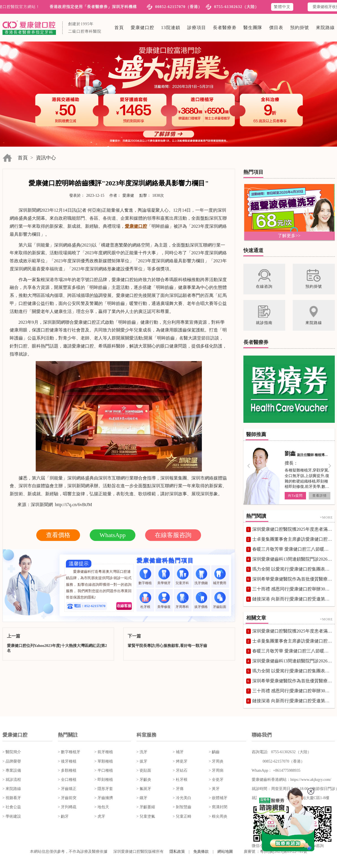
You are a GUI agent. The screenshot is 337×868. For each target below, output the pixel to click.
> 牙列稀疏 (67, 807)
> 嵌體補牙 (218, 798)
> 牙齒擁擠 (104, 798)
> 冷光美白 (182, 798)
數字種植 (146, 576)
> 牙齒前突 (67, 798)
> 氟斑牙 (144, 789)
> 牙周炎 (216, 761)
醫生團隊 (253, 28)
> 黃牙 (214, 789)
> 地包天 (102, 807)
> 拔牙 (142, 761)
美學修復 (164, 600)
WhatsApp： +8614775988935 (276, 770)
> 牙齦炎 (144, 780)
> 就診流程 (12, 780)
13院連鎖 (171, 28)
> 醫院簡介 (12, 752)
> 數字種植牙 (69, 752)
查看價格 (58, 535)
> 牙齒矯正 (67, 789)
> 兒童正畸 (182, 816)
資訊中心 (46, 158)
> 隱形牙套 (104, 789)
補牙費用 (220, 576)
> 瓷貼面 (144, 770)
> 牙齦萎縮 (146, 807)
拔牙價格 (201, 600)
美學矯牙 (164, 576)
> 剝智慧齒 (182, 807)
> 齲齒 (214, 752)
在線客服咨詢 (173, 535)
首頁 (119, 28)
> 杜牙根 (180, 780)
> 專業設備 (12, 770)
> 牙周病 (216, 770)
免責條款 (201, 852)
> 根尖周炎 (218, 816)
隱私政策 (177, 852)
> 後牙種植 (67, 761)
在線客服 (124, 606)
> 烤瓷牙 (180, 761)
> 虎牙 (100, 816)
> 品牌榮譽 (12, 761)
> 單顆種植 (104, 761)
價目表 (276, 28)
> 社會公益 (12, 807)
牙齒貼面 (220, 600)
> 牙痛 (178, 789)
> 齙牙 (63, 816)
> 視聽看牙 (12, 798)
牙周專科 (183, 600)
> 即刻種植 (104, 780)
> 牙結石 (180, 770)
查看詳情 (319, 496)
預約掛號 (300, 28)
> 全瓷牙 (216, 780)
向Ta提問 (295, 496)
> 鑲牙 (142, 798)
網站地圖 (225, 852)
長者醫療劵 (225, 28)
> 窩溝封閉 (218, 807)
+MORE (326, 517)
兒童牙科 (183, 576)
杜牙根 (145, 600)
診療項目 (197, 28)
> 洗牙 (142, 752)
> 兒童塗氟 (146, 816)
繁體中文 (282, 7)
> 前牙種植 (104, 752)
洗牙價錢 (201, 576)
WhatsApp (112, 535)
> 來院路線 (12, 789)
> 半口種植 (104, 770)
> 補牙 (178, 752)
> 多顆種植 (67, 770)
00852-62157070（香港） (179, 7)
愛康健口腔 (142, 28)
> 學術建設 (12, 816)
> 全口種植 (67, 780)
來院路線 (325, 28)
